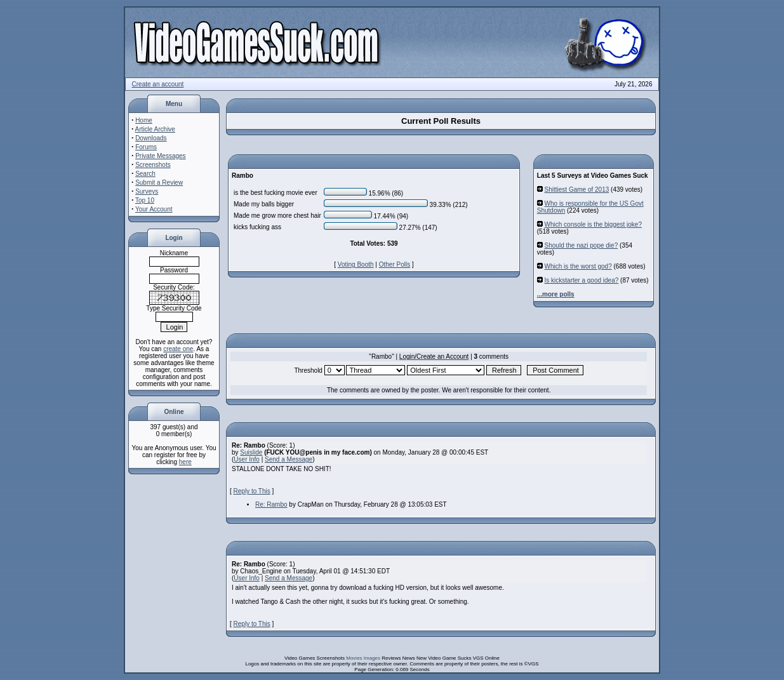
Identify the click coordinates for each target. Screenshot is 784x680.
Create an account (158, 84)
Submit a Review (159, 183)
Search (145, 174)
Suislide (251, 452)
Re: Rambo (271, 504)
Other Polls (395, 264)
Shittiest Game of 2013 (577, 190)
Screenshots (153, 165)
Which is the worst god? (578, 266)
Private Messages (160, 156)
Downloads (151, 138)
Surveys (147, 191)
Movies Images (363, 658)
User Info (247, 459)
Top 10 (145, 200)
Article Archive (155, 129)
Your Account (154, 209)
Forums (146, 147)
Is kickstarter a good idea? (582, 280)
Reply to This (252, 491)
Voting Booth (356, 264)
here (185, 462)
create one (178, 349)
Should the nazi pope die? (581, 245)
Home (144, 120)
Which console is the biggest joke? (593, 224)
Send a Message (289, 459)
